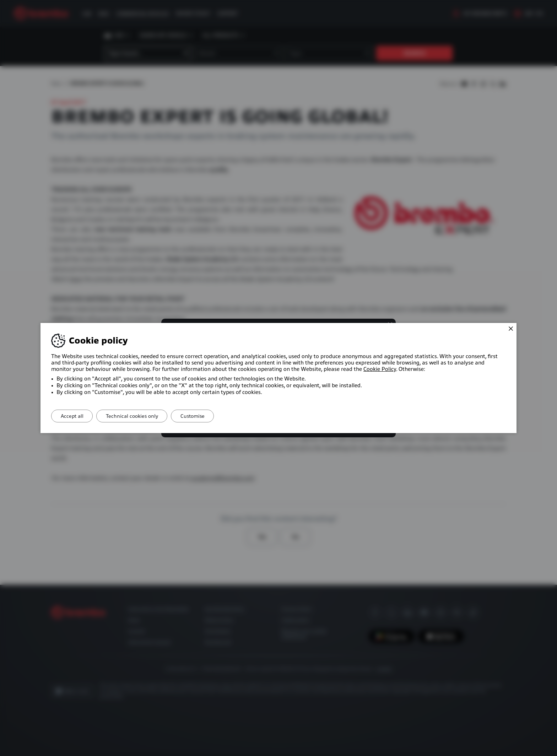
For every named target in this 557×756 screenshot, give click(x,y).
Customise (200, 416)
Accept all (74, 416)
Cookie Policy (380, 369)
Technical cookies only (137, 416)
